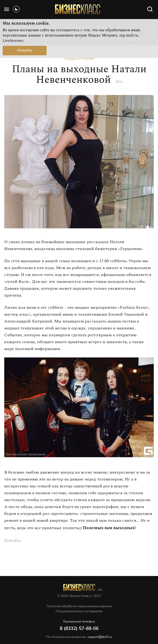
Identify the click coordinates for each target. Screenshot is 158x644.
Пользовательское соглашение (79, 611)
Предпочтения (79, 59)
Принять (25, 51)
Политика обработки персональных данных (79, 606)
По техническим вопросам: (79, 637)
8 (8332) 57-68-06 (79, 629)
